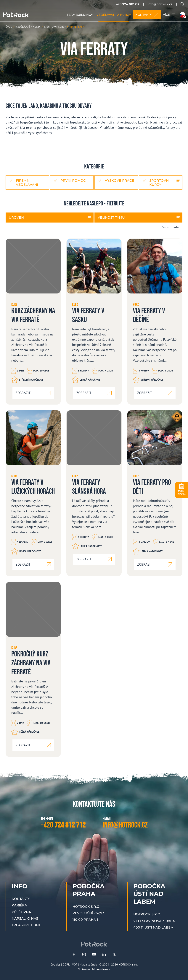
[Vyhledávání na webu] (182, 4)
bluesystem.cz (101, 969)
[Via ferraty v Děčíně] (155, 322)
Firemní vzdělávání (27, 182)
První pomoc (73, 180)
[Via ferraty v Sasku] (94, 322)
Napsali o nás (25, 918)
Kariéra (19, 905)
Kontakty (21, 899)
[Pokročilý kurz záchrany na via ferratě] (33, 669)
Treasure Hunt (26, 925)
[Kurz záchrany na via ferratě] (33, 322)
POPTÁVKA (182, 493)
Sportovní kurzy (159, 182)
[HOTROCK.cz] (16, 15)
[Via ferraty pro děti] (155, 493)
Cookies (56, 964)
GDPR (66, 964)
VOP (75, 964)
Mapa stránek (88, 964)
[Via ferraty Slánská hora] (94, 493)
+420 (127, 4)
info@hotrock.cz (160, 4)
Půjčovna (21, 912)
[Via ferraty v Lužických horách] (33, 493)
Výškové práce (119, 180)
